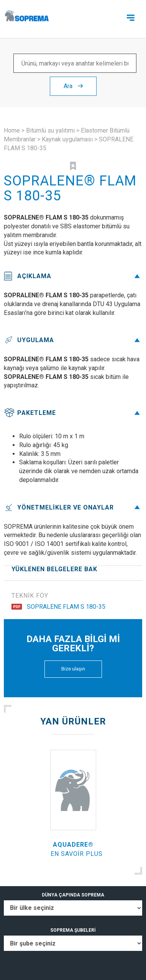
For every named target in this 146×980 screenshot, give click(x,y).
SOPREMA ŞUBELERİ (73, 930)
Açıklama (73, 276)
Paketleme (73, 413)
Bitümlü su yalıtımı (50, 130)
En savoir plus (77, 854)
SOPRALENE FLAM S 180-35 (58, 607)
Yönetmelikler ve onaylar (73, 507)
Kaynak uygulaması (67, 139)
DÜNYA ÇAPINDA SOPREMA (73, 895)
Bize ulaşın (73, 669)
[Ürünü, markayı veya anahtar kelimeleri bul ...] (75, 63)
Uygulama (73, 340)
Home (12, 130)
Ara (73, 86)
